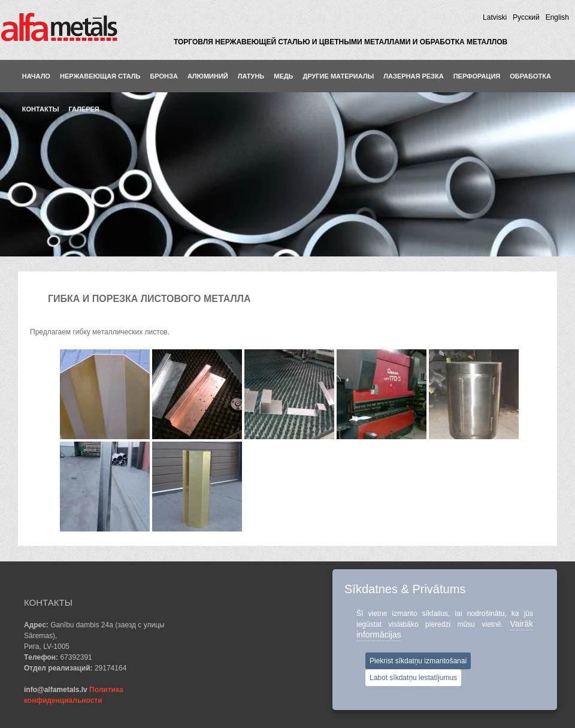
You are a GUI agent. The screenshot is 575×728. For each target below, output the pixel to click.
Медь (283, 76)
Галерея (84, 109)
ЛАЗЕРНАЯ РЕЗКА (413, 76)
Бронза (164, 76)
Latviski (495, 17)
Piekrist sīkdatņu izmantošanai (418, 661)
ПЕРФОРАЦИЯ (477, 76)
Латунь (251, 76)
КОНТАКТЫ (41, 109)
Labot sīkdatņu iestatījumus (413, 678)
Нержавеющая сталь (100, 76)
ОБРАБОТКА (530, 76)
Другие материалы (339, 76)
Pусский (526, 17)
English (557, 17)
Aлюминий (208, 76)
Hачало (36, 76)
